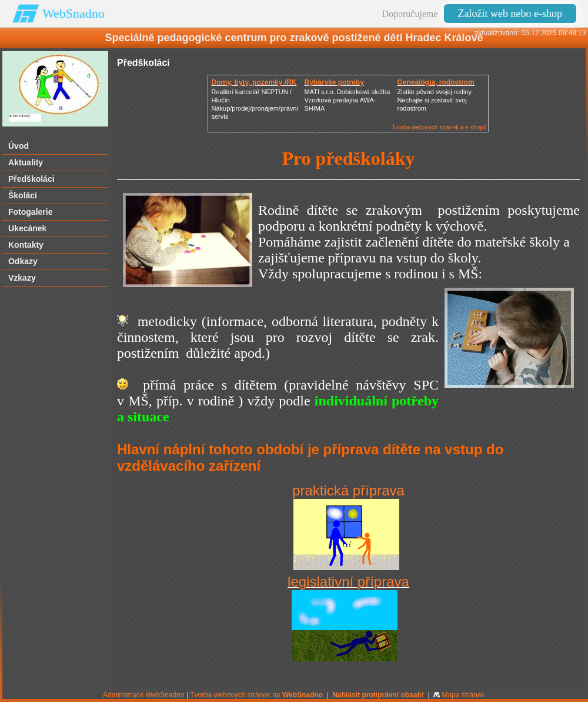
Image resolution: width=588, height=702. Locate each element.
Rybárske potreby (334, 82)
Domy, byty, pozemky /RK (254, 82)
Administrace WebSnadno (144, 695)
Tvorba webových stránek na (256, 695)
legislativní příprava (348, 582)
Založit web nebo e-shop (510, 14)
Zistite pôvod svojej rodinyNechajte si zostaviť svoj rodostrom (434, 100)
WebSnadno (73, 13)
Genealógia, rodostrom (435, 82)
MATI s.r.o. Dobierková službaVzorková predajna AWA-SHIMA (347, 100)
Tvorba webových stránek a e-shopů (439, 127)
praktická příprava (348, 490)
